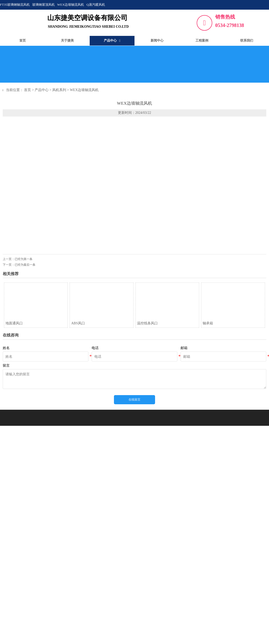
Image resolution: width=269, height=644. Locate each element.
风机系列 (61, 90)
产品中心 (43, 90)
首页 (29, 90)
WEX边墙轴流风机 (86, 90)
